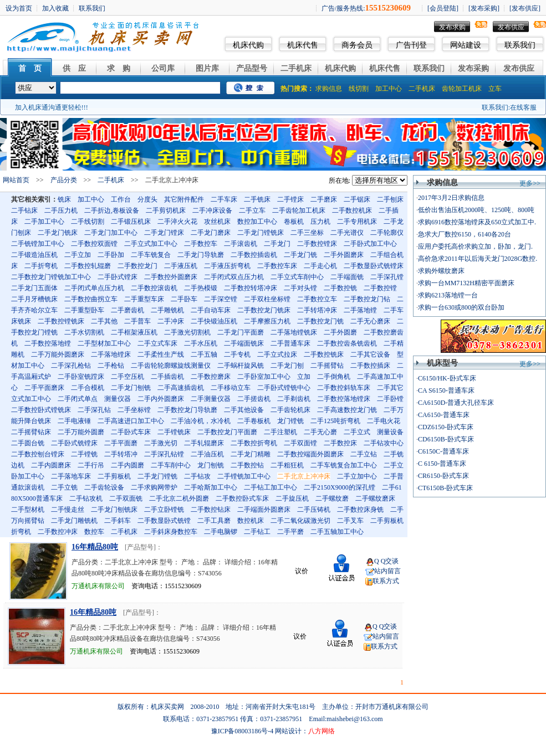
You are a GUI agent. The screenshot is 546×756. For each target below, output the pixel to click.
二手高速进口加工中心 (131, 421)
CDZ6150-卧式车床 (446, 427)
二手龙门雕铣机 (74, 521)
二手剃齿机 (294, 399)
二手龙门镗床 (164, 233)
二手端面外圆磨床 (264, 510)
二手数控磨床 (211, 377)
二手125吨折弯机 (335, 421)
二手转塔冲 (121, 454)
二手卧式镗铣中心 (284, 388)
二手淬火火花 (177, 222)
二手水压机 (201, 343)
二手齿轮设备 (104, 487)
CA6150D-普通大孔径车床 (456, 403)
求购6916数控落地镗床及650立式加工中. (477, 222)
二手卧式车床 (131, 432)
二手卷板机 (254, 421)
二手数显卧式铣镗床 (374, 266)
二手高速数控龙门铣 (347, 410)
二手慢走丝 (68, 510)
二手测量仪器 (211, 399)
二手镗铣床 (174, 432)
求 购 (119, 68)
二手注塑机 (280, 432)
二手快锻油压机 (214, 321)
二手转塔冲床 (317, 310)
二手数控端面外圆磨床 (310, 454)
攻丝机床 (217, 222)
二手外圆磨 (340, 332)
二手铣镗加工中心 (38, 244)
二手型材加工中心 (104, 343)
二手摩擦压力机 (267, 321)
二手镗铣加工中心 (244, 476)
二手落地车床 (71, 476)
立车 (495, 89)
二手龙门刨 (287, 366)
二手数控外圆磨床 (171, 277)
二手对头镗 (300, 288)
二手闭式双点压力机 (234, 277)
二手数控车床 (277, 266)
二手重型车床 (144, 299)
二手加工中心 (44, 222)
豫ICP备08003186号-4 (243, 731)
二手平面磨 (121, 443)
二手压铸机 (314, 510)
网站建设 (466, 45)
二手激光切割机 (187, 332)
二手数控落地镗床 (344, 399)
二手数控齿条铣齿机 (347, 343)
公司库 (163, 68)
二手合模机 (88, 388)
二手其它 (390, 388)
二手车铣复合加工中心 (344, 465)
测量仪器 (118, 399)
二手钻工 (257, 532)
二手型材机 (28, 510)
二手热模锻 (201, 288)
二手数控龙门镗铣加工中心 (51, 277)
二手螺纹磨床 (375, 498)
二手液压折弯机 (227, 266)
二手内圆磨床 (51, 465)
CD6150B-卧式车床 (446, 439)
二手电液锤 (74, 421)
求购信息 (329, 89)
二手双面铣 (126, 498)
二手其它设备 (370, 354)
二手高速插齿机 (181, 388)
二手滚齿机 (241, 244)
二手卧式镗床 (118, 277)
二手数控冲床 (58, 532)
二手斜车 (118, 521)
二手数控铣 (340, 288)
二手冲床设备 (212, 210)
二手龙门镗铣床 (261, 233)
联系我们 (520, 45)
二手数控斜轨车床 (344, 388)
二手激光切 (161, 443)
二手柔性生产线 (161, 354)
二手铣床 (257, 199)
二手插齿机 (167, 377)
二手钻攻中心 (384, 443)
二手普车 (137, 321)
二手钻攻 (197, 476)
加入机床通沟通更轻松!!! (52, 107)
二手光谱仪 (347, 233)
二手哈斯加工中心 (211, 487)
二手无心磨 (320, 432)
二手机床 (296, 68)
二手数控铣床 (324, 354)
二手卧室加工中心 (264, 377)
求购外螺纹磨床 (441, 271)
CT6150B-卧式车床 (445, 488)
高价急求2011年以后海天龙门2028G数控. (478, 259)
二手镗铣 (84, 454)
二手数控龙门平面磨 (227, 432)
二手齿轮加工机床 (299, 210)
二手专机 (237, 354)
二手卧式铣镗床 (74, 443)
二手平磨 (290, 532)
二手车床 (224, 199)
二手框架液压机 (134, 332)
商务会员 (357, 45)
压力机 (320, 222)
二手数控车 (201, 244)
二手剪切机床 (166, 210)
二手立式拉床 (277, 354)
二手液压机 (181, 266)
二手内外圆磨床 (161, 399)
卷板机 (294, 222)
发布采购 (473, 68)
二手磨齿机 (127, 310)
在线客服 (523, 107)
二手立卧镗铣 (164, 510)
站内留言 (387, 571)
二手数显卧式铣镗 (164, 521)
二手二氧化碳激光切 (300, 521)
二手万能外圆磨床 (58, 354)
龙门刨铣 (211, 465)
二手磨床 (324, 199)
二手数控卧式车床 (242, 498)
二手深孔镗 (387, 277)
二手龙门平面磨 (241, 332)
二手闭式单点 (78, 399)
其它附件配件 (184, 199)
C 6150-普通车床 (442, 464)
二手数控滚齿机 (154, 288)
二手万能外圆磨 (81, 432)
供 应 (74, 68)
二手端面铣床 (244, 343)
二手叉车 (350, 521)
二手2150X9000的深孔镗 (340, 487)
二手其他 (104, 321)
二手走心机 (320, 266)
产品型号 (252, 68)
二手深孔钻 (94, 410)
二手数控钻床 (211, 510)
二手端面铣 (347, 277)
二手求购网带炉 (154, 487)
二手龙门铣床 (58, 233)
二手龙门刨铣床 (114, 510)
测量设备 (390, 432)
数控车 (94, 532)
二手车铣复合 (151, 255)
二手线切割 (88, 222)
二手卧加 (111, 255)
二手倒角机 (334, 377)
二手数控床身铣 (360, 510)
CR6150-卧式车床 (443, 476)
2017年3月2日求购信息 (451, 198)
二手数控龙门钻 (367, 299)
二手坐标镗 (134, 410)
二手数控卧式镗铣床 (41, 410)
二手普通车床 (290, 343)
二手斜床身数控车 (171, 532)
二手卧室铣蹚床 (81, 377)
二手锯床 (357, 199)
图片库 (207, 68)
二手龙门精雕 (251, 454)
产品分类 (64, 180)
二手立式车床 (157, 343)
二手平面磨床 (44, 388)
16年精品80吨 (95, 547)
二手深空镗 (221, 299)
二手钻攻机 (86, 498)
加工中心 (389, 89)
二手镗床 (290, 199)
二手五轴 (204, 354)
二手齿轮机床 (290, 410)
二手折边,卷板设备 (112, 210)
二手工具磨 (214, 521)
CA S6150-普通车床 (446, 390)
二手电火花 (384, 421)
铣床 (64, 199)
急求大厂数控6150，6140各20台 (465, 234)
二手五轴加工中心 (337, 532)
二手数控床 (340, 443)
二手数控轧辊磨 (88, 266)
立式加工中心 (31, 399)
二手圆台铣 (28, 443)
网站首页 (16, 180)
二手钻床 (24, 210)
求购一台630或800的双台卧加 (461, 307)
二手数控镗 (380, 288)
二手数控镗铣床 (61, 321)
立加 (304, 377)
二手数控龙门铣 (320, 321)
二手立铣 (64, 487)
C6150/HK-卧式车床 (447, 378)
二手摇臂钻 (327, 366)
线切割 (359, 89)
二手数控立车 (317, 299)
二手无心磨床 (370, 321)
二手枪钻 (111, 366)
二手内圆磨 (127, 465)
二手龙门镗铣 (157, 476)
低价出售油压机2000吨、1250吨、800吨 (476, 210)
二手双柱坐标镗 (267, 299)
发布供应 (511, 27)
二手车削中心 (171, 465)
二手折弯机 (41, 266)
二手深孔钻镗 (164, 454)
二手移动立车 (231, 388)
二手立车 (252, 210)
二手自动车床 (211, 310)
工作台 (121, 199)
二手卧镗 (390, 399)
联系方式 (386, 581)
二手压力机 (61, 210)
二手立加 (78, 255)
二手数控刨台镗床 (38, 454)
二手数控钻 (247, 465)
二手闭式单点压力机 (94, 288)
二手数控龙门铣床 (264, 310)
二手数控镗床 (317, 244)
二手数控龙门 (137, 266)
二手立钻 (364, 454)
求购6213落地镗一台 (448, 295)
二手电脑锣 (221, 532)
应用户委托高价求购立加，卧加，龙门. (475, 246)
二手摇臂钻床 (31, 432)
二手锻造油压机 (34, 255)
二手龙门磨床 (211, 233)
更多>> (530, 183)
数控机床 (251, 521)
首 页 (30, 68)
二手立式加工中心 (151, 244)
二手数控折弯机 (254, 443)
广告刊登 (411, 45)
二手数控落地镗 (48, 343)
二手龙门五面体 (34, 288)
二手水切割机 (84, 332)
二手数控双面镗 (94, 244)
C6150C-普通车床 (443, 451)
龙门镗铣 (290, 421)
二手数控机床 (352, 210)
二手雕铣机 (167, 310)
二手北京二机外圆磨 (179, 498)
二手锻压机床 (131, 222)
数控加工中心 (257, 222)
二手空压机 (127, 377)
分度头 (147, 199)
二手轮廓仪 (387, 233)
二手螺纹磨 (332, 498)
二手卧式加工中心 (370, 244)
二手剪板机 (114, 476)
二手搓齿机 (254, 399)
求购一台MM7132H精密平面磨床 (466, 283)
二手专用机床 (357, 222)
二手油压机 (207, 454)
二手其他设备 (244, 410)
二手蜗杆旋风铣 (241, 366)
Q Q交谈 (386, 561)
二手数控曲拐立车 (91, 299)
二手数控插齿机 (254, 255)
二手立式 (357, 432)
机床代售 (303, 45)
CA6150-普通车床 (444, 415)
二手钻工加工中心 (271, 487)
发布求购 (452, 27)
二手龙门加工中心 (111, 233)
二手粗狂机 (287, 465)
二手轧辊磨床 (204, 443)
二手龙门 (277, 244)
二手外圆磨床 (344, 255)
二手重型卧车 (84, 310)
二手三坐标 (307, 233)
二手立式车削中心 (297, 277)
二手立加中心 (357, 476)
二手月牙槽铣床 (34, 299)
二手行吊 (91, 465)
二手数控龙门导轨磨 (187, 410)
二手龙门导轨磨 (201, 255)
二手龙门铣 (300, 255)
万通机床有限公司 (98, 586)
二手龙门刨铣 (131, 388)
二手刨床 (390, 199)
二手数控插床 (370, 366)
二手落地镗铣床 (294, 332)
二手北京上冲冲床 (304, 476)
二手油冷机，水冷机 (201, 421)
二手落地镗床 (111, 354)
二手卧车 (184, 299)
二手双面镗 (300, 443)
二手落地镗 (360, 310)
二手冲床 (171, 321)
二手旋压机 (292, 498)
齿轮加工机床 (462, 89)
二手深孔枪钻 (71, 366)
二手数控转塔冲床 (251, 288)
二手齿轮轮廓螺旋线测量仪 (171, 366)
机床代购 (248, 45)
